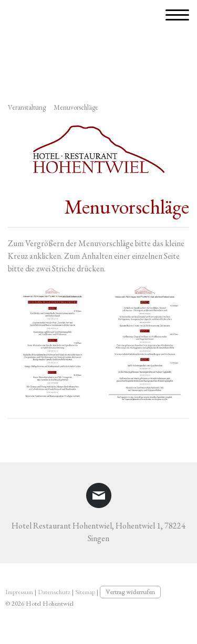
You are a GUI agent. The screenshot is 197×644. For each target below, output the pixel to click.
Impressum (19, 592)
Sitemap (85, 592)
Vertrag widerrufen (130, 592)
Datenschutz (54, 592)
